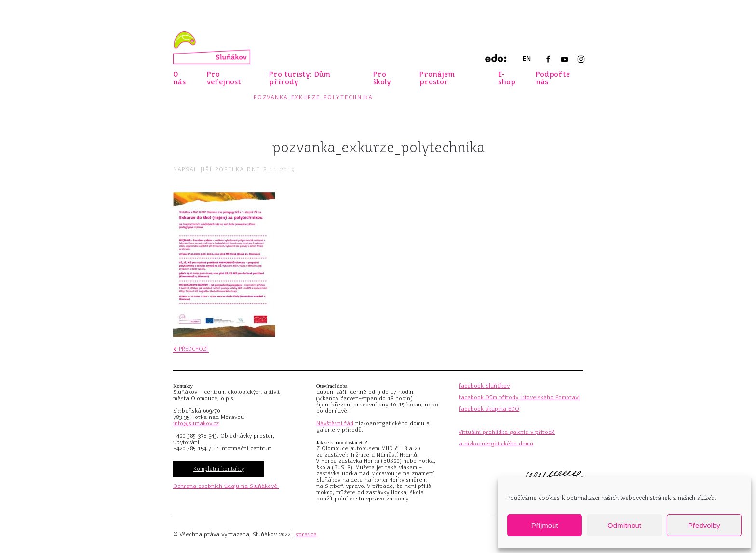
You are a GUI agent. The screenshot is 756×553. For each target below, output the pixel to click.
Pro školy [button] (382, 78)
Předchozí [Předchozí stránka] (191, 349)
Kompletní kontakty (219, 469)
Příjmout (545, 525)
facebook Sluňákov (484, 386)
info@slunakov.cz (196, 423)
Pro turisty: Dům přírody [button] (300, 78)
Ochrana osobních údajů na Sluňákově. (226, 486)
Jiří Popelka (222, 169)
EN (526, 59)
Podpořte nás (553, 78)
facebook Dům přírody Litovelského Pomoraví (519, 397)
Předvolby (704, 525)
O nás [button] (179, 78)
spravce (306, 534)
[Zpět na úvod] (212, 48)
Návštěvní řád (335, 423)
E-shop (507, 78)
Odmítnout (624, 525)
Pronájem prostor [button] (437, 78)
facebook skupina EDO (489, 409)
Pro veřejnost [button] (224, 78)
